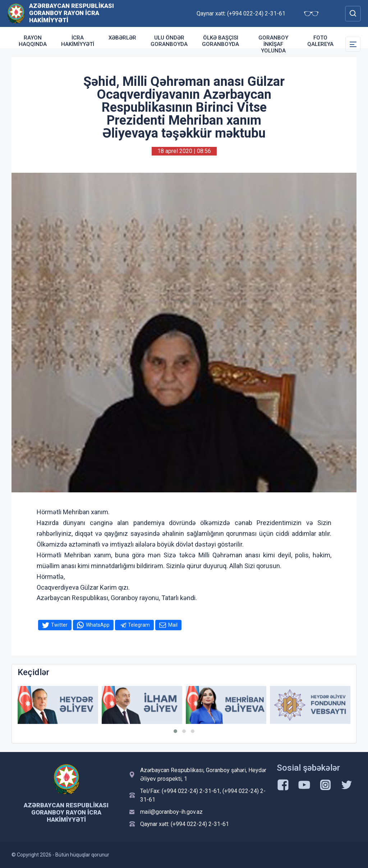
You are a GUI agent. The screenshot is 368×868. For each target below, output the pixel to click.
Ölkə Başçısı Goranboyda (220, 41)
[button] (175, 731)
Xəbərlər (122, 38)
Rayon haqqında (33, 41)
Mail (173, 625)
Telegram (139, 625)
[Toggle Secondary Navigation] (353, 44)
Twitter (59, 625)
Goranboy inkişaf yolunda (273, 44)
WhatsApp (98, 625)
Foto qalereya (320, 41)
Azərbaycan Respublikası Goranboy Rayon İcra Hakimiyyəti (72, 13)
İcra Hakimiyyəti (78, 41)
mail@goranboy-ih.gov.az (171, 812)
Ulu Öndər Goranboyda (169, 41)
